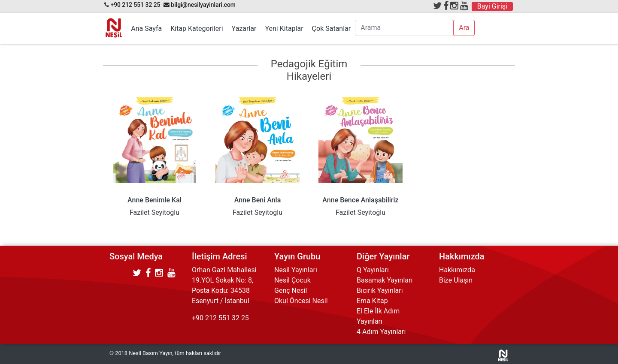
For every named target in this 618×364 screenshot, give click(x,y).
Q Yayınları (373, 270)
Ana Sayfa (146, 29)
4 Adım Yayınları (381, 332)
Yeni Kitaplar (284, 29)
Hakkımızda (457, 270)
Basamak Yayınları (385, 280)
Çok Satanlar (332, 29)
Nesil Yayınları (296, 270)
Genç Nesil (291, 290)
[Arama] (404, 28)
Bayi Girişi (492, 6)
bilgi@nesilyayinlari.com (203, 5)
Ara (464, 28)
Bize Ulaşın (456, 280)
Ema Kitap (372, 301)
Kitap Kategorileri (197, 29)
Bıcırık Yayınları (380, 290)
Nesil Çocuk (292, 280)
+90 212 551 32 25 (135, 5)
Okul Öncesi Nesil (301, 301)
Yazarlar (244, 29)
